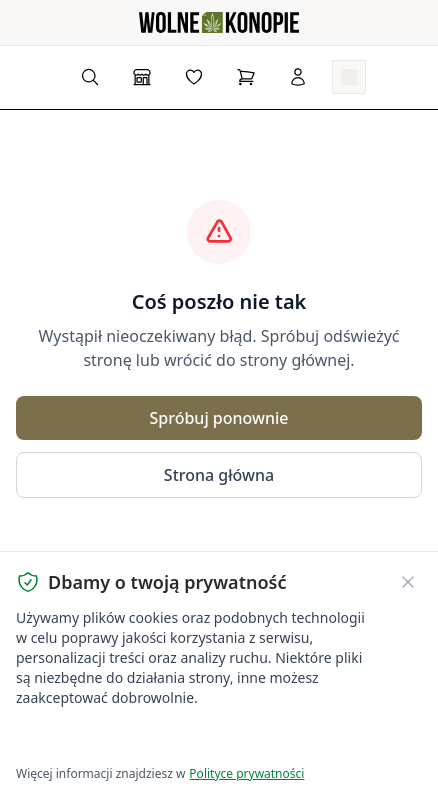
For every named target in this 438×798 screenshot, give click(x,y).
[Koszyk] (246, 77)
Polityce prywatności (246, 773)
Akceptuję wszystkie (88, 738)
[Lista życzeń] (194, 77)
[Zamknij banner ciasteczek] (408, 582)
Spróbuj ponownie (218, 418)
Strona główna (219, 475)
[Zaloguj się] (298, 77)
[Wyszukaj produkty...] (90, 77)
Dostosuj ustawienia (252, 738)
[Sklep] (142, 77)
